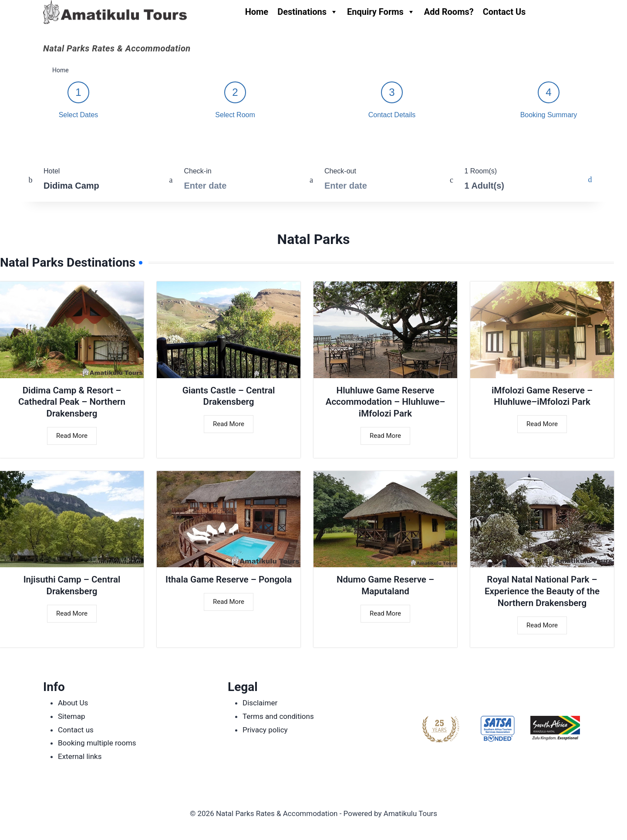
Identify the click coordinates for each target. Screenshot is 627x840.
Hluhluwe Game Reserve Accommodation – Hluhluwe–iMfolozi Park (385, 403)
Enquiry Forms (381, 12)
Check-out (340, 171)
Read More (72, 438)
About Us (73, 703)
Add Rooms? (449, 12)
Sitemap (72, 716)
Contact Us (504, 12)
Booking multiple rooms (97, 743)
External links (80, 756)
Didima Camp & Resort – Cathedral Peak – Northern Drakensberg (72, 403)
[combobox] (85, 180)
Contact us (76, 730)
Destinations (308, 12)
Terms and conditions (278, 716)
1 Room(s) (480, 171)
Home (257, 12)
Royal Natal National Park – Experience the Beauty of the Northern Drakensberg (542, 595)
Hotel (52, 171)
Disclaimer (260, 703)
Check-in (198, 171)
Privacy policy (265, 730)
